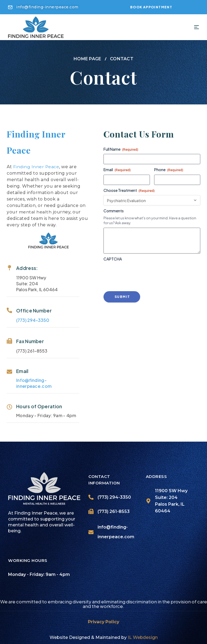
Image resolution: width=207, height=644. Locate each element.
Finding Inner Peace (33, 165)
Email (19, 369)
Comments (117, 209)
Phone (172, 168)
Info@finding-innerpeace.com (31, 381)
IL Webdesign (143, 636)
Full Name (124, 147)
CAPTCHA (116, 257)
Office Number (31, 309)
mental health (32, 210)
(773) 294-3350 (30, 318)
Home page (87, 57)
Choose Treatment (132, 188)
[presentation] (147, 272)
